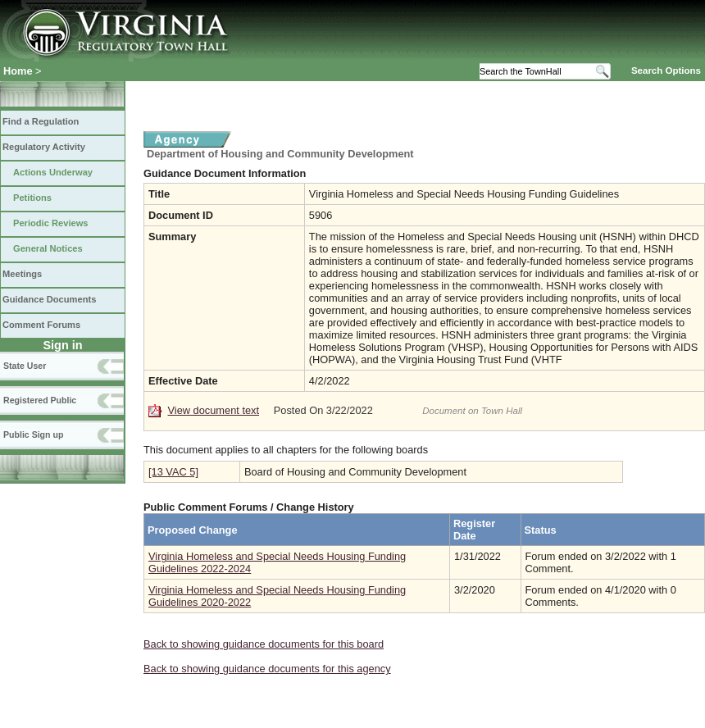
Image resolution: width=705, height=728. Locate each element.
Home (18, 71)
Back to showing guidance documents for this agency (267, 669)
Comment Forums (41, 325)
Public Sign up (33, 435)
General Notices (48, 248)
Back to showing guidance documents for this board (264, 644)
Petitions (32, 198)
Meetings (22, 274)
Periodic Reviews (51, 223)
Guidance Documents (49, 299)
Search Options (666, 71)
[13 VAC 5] (173, 472)
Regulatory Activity (44, 147)
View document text (214, 410)
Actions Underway (53, 172)
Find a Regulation (41, 121)
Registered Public (40, 400)
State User (25, 366)
